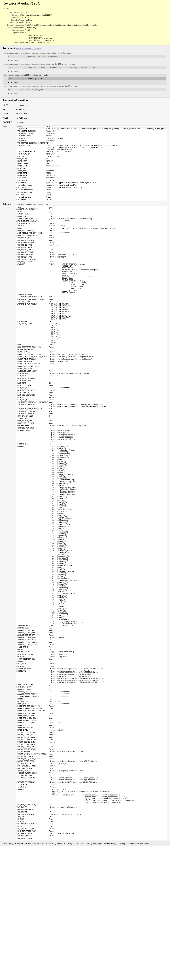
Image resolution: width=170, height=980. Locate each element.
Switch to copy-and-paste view (28, 50)
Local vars (13, 62)
